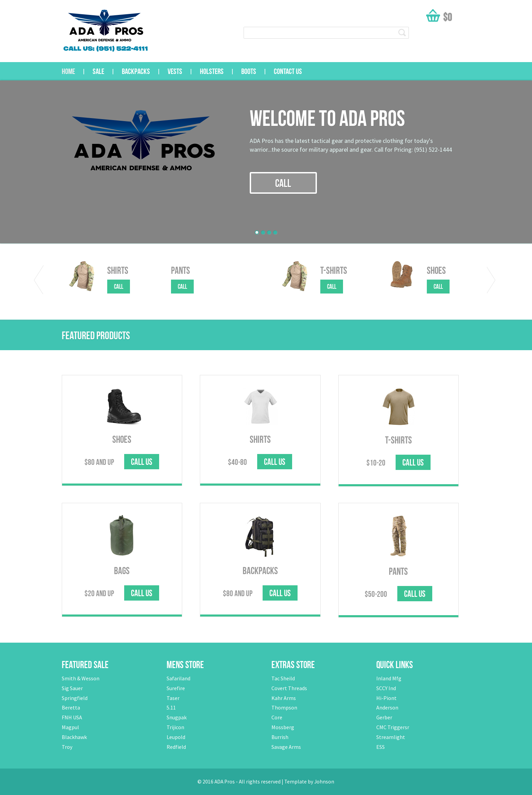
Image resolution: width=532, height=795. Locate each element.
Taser (173, 698)
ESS (381, 747)
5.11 (171, 707)
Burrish (280, 737)
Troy (67, 747)
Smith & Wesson (81, 678)
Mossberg (283, 727)
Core (277, 717)
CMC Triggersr (393, 727)
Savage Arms (286, 747)
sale (98, 71)
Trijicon (175, 727)
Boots (249, 71)
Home (68, 71)
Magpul (70, 727)
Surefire (176, 688)
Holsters (212, 71)
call (283, 183)
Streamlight (391, 737)
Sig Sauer (72, 688)
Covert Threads (289, 688)
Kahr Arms (284, 698)
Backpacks (136, 71)
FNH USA (72, 717)
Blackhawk (74, 737)
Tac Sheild (283, 678)
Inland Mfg (389, 678)
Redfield (176, 747)
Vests (175, 71)
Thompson (284, 707)
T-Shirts (334, 270)
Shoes (436, 270)
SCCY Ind (386, 688)
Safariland (178, 678)
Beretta (71, 707)
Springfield (75, 698)
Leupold (176, 737)
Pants (180, 270)
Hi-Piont (386, 698)
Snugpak (177, 717)
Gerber (384, 717)
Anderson (387, 707)
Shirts (118, 270)
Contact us (288, 71)
